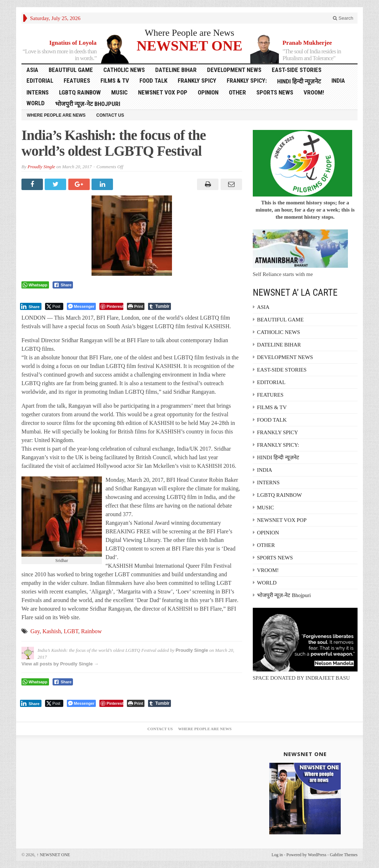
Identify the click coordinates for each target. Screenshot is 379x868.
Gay (35, 631)
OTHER (237, 92)
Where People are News (190, 33)
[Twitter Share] (54, 306)
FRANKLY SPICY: (247, 81)
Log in (277, 855)
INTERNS (38, 92)
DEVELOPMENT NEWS (234, 70)
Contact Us (110, 115)
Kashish (52, 631)
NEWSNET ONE (189, 45)
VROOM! (314, 92)
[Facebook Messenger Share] (81, 306)
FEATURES (77, 81)
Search (343, 18)
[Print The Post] (136, 306)
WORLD (36, 103)
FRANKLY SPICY (197, 81)
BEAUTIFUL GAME (71, 70)
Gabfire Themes (344, 855)
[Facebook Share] (63, 285)
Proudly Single (41, 167)
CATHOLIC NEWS (124, 70)
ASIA (32, 70)
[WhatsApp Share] (35, 285)
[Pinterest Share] (111, 306)
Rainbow (92, 631)
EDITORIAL (40, 81)
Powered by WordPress (306, 855)
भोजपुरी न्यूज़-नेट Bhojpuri (88, 104)
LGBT (71, 631)
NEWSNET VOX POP (163, 92)
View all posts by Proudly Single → (60, 664)
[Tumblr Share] (159, 306)
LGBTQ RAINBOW (80, 92)
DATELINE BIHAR (176, 70)
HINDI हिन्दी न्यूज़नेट (299, 81)
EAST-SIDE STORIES (297, 70)
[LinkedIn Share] (31, 306)
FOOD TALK (153, 81)
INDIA (338, 81)
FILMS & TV (115, 81)
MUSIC (119, 92)
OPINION (208, 92)
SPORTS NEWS (275, 92)
